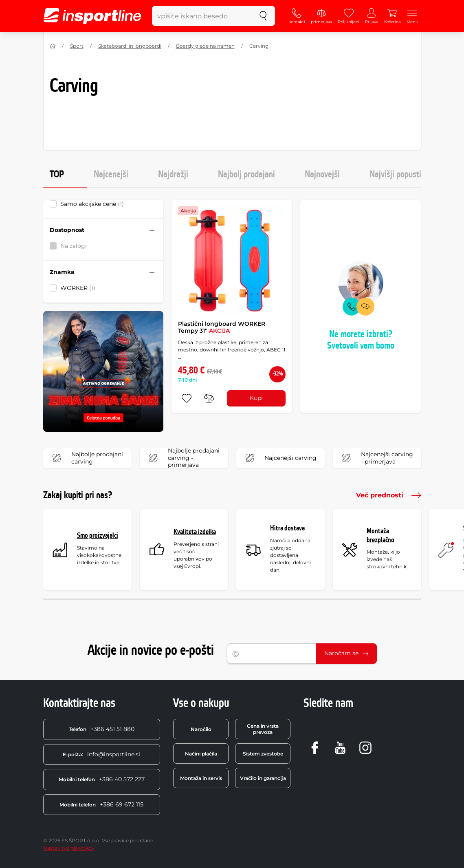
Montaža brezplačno (380, 536)
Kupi (256, 398)
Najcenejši (111, 174)
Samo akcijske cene (92, 204)
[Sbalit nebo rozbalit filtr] (152, 230)
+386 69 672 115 (101, 804)
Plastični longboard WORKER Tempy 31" (222, 327)
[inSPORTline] (92, 16)
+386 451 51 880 (102, 729)
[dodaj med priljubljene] (187, 398)
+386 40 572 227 (102, 779)
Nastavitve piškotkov (69, 848)
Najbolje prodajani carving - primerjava (182, 458)
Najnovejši (322, 174)
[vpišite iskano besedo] (202, 16)
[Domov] (53, 46)
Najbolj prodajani (246, 174)
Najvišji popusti (395, 174)
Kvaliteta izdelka (195, 532)
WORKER (78, 288)
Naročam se (346, 653)
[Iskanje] (263, 16)
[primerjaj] (209, 398)
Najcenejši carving (279, 458)
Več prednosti (389, 495)
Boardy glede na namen (205, 46)
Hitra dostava (287, 528)
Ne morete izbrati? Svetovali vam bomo (361, 340)
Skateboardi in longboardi (130, 46)
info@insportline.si (101, 754)
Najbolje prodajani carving (86, 458)
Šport (77, 46)
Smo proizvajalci (98, 536)
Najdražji (173, 174)
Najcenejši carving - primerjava (376, 458)
